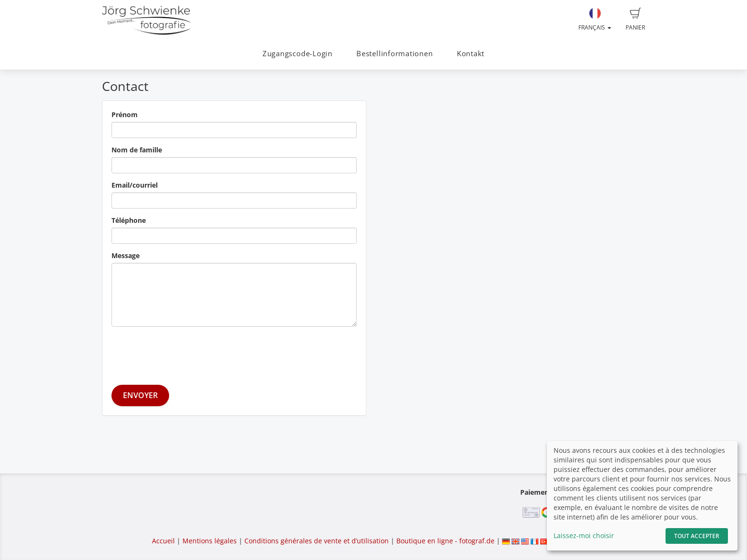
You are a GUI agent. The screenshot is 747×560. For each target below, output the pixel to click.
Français (595, 20)
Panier (635, 20)
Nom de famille (137, 150)
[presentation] (184, 352)
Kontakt (471, 54)
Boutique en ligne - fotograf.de (445, 541)
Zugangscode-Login (298, 54)
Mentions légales (210, 541)
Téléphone (129, 220)
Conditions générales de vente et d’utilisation (317, 541)
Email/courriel (135, 185)
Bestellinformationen (394, 54)
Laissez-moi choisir (584, 535)
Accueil (163, 541)
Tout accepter (697, 536)
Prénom (125, 115)
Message (126, 255)
